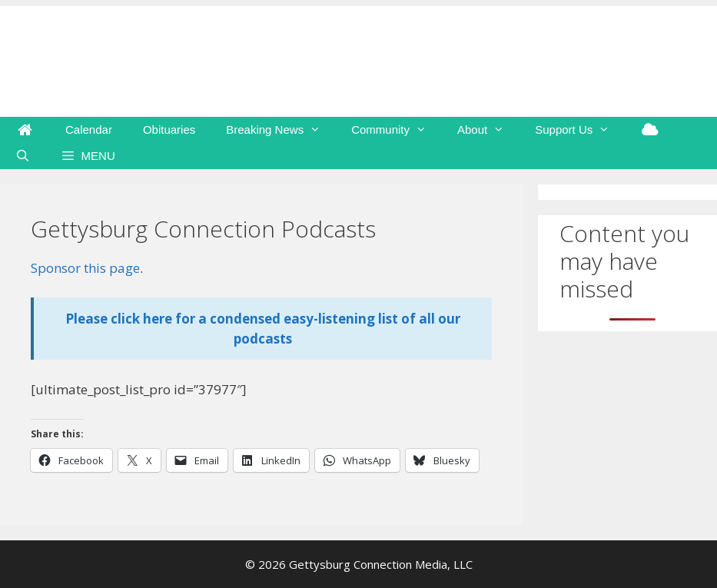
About (488, 130)
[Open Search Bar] (23, 156)
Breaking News (281, 130)
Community (397, 130)
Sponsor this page (85, 268)
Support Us (580, 130)
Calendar (89, 130)
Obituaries (169, 130)
